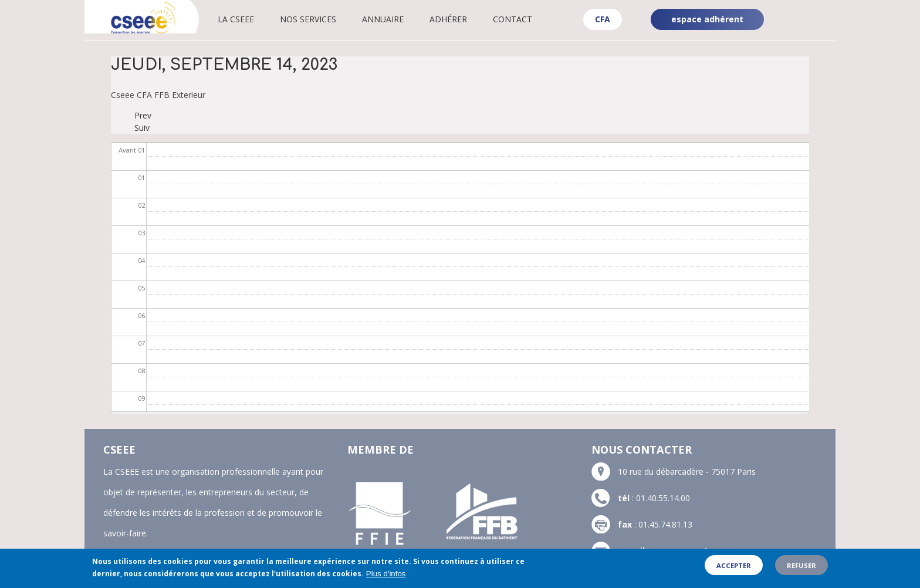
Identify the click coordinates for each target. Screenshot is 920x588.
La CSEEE (252, 19)
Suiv (142, 128)
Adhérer (464, 19)
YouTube (816, 29)
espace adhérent (707, 19)
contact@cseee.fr (684, 551)
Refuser (801, 568)
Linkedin (816, 11)
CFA (603, 19)
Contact (528, 19)
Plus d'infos (386, 577)
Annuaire (399, 19)
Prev (143, 115)
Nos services (324, 19)
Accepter (734, 568)
